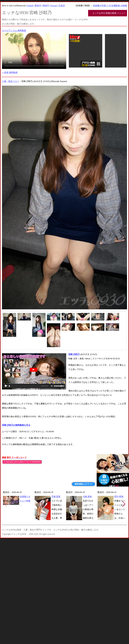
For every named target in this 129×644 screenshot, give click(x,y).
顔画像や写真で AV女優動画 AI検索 (110, 6)
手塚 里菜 (56, 497)
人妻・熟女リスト (11, 81)
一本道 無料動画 (10, 72)
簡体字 (46, 6)
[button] (124, 504)
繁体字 (38, 6)
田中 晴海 (119, 497)
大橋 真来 (87, 497)
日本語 (62, 6)
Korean (54, 6)
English (30, 6)
